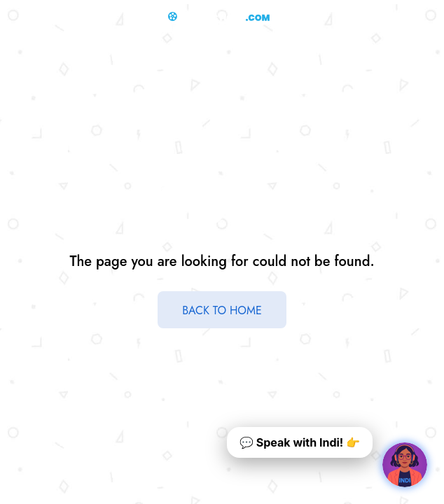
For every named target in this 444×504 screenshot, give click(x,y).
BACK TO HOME (222, 310)
